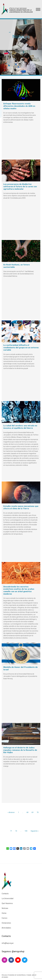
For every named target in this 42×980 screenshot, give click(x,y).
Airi (33, 975)
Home (4, 913)
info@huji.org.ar (8, 943)
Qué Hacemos (7, 903)
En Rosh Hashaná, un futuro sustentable (17, 266)
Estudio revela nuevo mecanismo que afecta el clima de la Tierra (21, 507)
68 (27, 812)
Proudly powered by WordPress (14, 975)
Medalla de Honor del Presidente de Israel (20, 668)
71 (11, 831)
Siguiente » (35, 831)
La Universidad (8, 898)
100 (26, 831)
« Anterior (11, 812)
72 (16, 831)
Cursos (4, 918)
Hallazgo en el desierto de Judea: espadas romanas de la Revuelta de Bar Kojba (20, 750)
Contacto (5, 894)
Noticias (5, 908)
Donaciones (6, 923)
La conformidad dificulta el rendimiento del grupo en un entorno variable (21, 348)
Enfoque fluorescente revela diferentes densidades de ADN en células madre (19, 106)
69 (32, 812)
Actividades (6, 928)
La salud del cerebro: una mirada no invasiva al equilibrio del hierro (20, 427)
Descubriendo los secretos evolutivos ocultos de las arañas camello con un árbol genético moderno (19, 590)
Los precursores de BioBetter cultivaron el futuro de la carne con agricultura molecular (20, 187)
